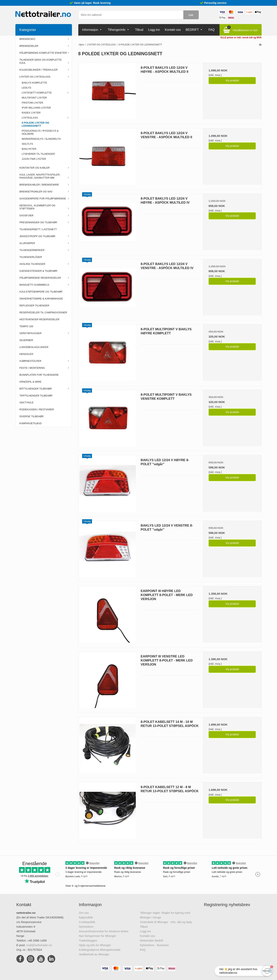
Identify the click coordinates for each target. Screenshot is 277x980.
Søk (191, 15)
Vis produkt (232, 80)
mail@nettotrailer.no (39, 945)
